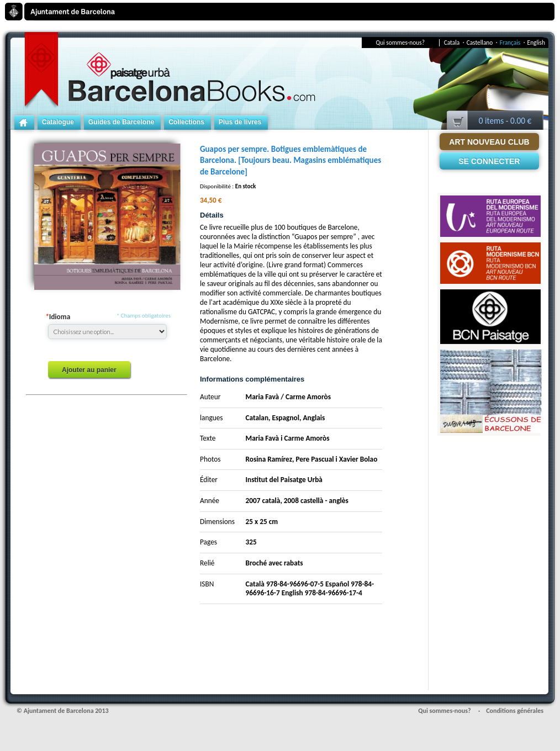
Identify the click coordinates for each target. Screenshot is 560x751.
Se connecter (489, 161)
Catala (454, 43)
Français (513, 43)
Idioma (58, 317)
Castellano (482, 43)
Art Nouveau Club (489, 142)
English (536, 43)
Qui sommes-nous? (400, 43)
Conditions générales (515, 711)
